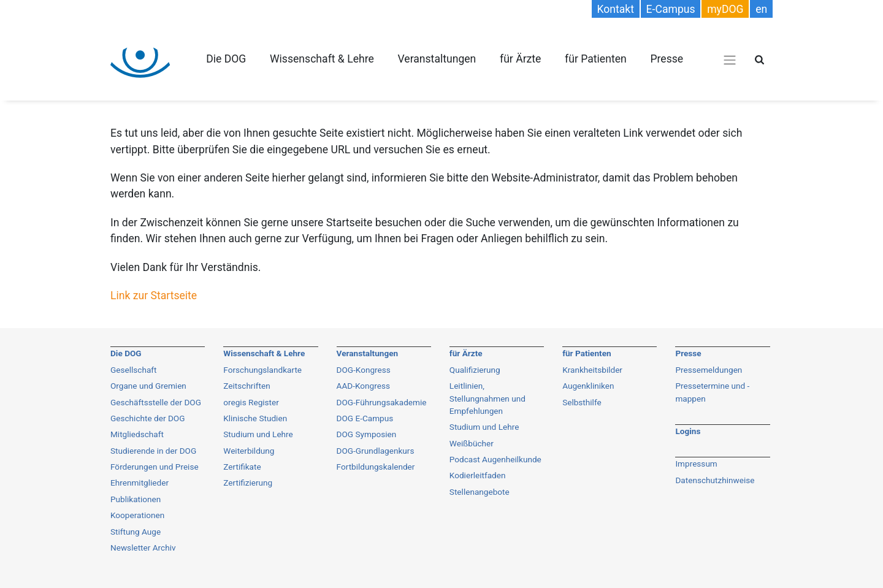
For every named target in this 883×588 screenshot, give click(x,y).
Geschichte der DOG (147, 418)
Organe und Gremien (148, 386)
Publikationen (136, 499)
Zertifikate (242, 467)
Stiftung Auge (136, 532)
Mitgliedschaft (137, 434)
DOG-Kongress (364, 370)
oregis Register (251, 402)
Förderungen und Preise (155, 467)
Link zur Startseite (154, 296)
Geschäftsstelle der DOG (156, 402)
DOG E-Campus (365, 418)
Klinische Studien (255, 418)
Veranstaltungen (437, 59)
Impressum (696, 464)
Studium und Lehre (258, 434)
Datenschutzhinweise (715, 480)
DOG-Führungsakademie (382, 402)
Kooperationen (137, 515)
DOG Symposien (367, 434)
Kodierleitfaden (478, 475)
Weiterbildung (249, 451)
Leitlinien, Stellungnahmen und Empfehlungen (487, 398)
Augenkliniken (588, 386)
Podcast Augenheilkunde (495, 459)
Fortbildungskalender (376, 467)
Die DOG (226, 59)
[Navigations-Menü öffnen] (730, 59)
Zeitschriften (247, 386)
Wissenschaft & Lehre (322, 59)
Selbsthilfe (582, 402)
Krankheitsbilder (592, 370)
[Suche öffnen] (759, 59)
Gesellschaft (134, 370)
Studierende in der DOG (153, 451)
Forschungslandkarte (262, 370)
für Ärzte (520, 59)
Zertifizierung (248, 483)
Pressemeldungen (709, 370)
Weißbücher (472, 443)
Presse (667, 59)
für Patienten (596, 59)
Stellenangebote (480, 492)
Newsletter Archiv (143, 548)
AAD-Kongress (363, 386)
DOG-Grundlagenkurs (376, 451)
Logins (688, 431)
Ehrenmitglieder (140, 483)
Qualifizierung (475, 370)
